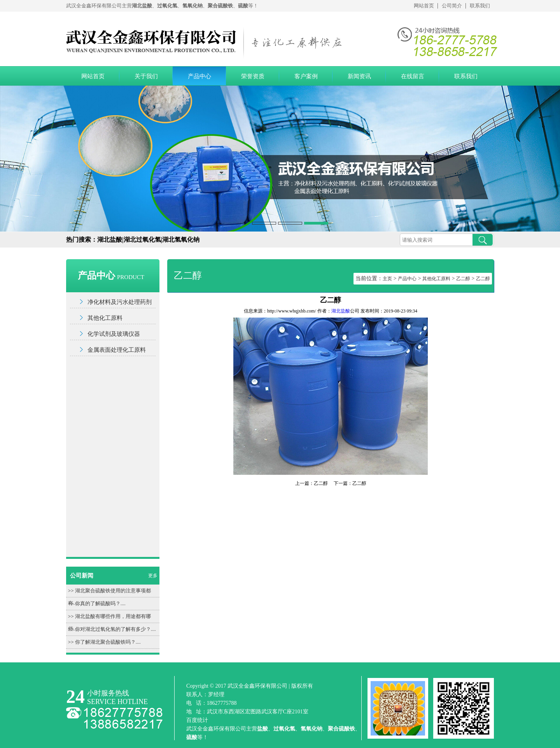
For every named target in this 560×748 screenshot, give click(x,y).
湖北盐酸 (341, 311)
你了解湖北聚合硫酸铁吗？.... (108, 642)
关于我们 (146, 76)
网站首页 (424, 6)
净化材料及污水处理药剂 (120, 302)
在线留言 (413, 76)
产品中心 (199, 76)
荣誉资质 (253, 76)
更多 (153, 576)
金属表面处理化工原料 (117, 350)
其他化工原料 (105, 318)
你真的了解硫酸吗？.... (100, 603)
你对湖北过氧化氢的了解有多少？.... (115, 629)
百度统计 (197, 720)
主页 (387, 279)
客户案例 (306, 76)
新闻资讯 (359, 76)
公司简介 (452, 6)
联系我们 (480, 6)
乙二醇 (463, 279)
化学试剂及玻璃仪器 (114, 334)
